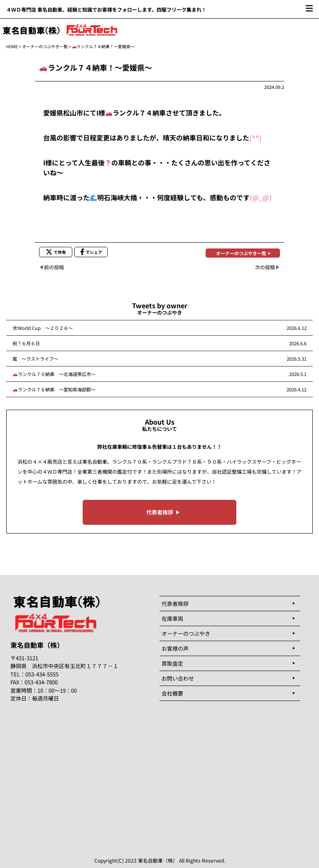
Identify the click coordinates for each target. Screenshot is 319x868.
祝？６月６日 (28, 343)
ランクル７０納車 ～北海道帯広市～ (54, 374)
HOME (12, 46)
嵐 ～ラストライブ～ (35, 359)
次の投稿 (265, 267)
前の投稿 (54, 267)
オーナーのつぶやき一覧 (45, 46)
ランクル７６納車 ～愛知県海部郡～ (54, 389)
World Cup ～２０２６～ (43, 328)
